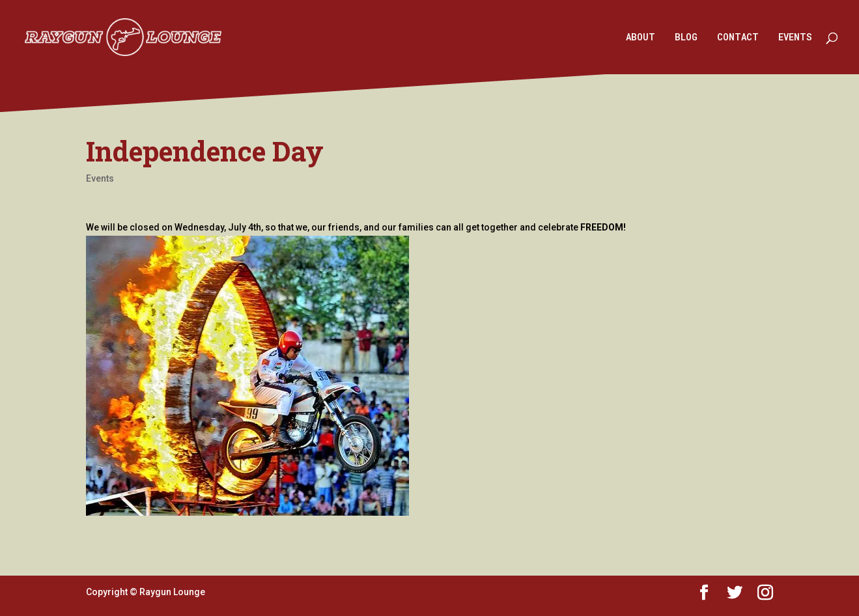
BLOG (686, 38)
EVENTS (795, 38)
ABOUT (641, 38)
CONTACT (738, 38)
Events (100, 178)
